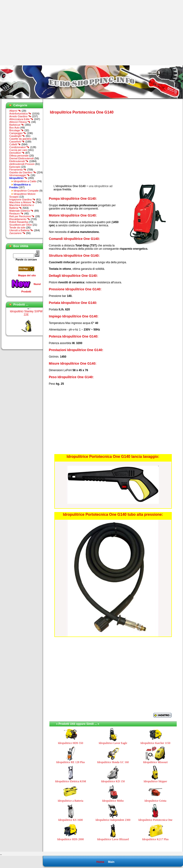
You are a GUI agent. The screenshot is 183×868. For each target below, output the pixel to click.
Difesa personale (19, 156)
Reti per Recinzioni (22, 216)
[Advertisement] (39, 33)
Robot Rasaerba (19, 222)
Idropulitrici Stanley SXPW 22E (26, 315)
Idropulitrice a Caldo (25, 181)
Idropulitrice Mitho (113, 801)
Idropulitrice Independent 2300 (113, 820)
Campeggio (18, 133)
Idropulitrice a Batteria (71, 801)
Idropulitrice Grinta (155, 801)
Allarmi (15, 111)
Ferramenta (18, 170)
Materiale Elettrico (21, 211)
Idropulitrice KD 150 (113, 781)
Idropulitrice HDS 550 (71, 743)
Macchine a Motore (22, 202)
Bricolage (17, 130)
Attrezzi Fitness (20, 122)
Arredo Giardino (20, 116)
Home (100, 862)
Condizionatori (19, 147)
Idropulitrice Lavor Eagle (113, 743)
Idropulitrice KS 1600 (71, 820)
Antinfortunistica (20, 114)
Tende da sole (17, 228)
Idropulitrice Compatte (26, 191)
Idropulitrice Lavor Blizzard (113, 839)
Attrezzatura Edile (21, 119)
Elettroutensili (19, 161)
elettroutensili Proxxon (22, 164)
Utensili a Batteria (21, 230)
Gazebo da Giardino (23, 172)
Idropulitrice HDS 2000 (71, 839)
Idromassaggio (20, 175)
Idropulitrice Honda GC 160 (113, 762)
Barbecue (17, 125)
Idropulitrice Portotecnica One (155, 820)
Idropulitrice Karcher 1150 (155, 743)
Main (111, 862)
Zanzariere (17, 233)
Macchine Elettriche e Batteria (22, 206)
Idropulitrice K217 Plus (155, 839)
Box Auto (14, 128)
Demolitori (17, 153)
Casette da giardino (20, 139)
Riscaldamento (20, 219)
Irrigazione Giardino (22, 199)
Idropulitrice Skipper (155, 781)
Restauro (16, 213)
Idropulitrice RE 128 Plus (71, 762)
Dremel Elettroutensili (22, 158)
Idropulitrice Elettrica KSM (71, 781)
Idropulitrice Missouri (155, 762)
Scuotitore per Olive (21, 225)
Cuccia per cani (18, 150)
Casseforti (17, 142)
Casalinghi (17, 136)
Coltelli (15, 144)
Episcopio (15, 167)
